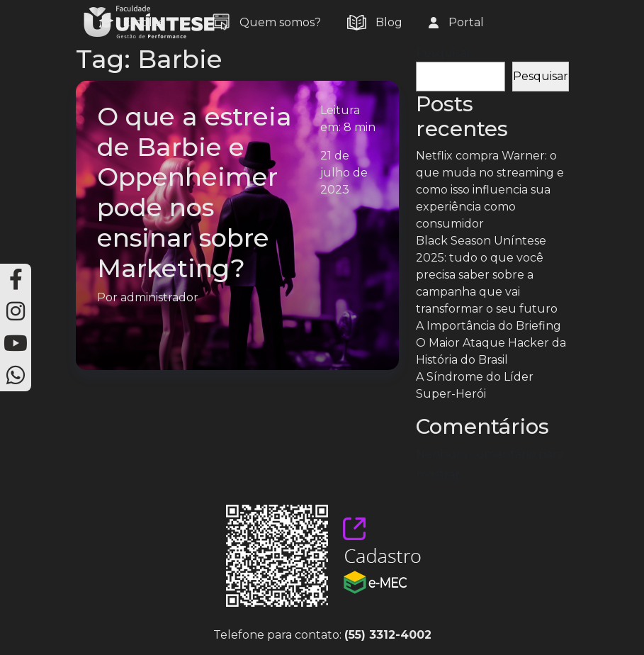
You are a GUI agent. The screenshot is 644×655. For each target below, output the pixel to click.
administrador (159, 297)
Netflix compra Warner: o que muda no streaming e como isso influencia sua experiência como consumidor (490, 190)
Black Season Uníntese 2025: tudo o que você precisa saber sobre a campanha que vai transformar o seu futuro (487, 275)
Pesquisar (444, 53)
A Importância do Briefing (488, 326)
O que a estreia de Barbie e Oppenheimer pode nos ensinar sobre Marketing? (194, 192)
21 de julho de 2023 (344, 173)
